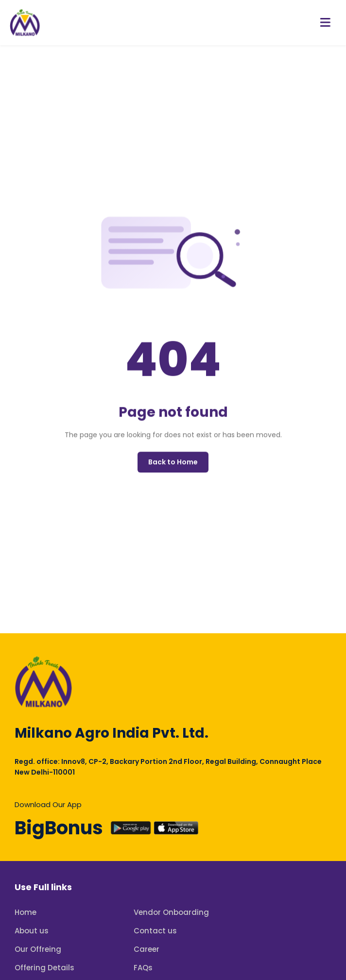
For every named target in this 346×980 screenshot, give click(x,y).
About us (32, 931)
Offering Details (44, 968)
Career (147, 949)
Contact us (155, 931)
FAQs (143, 968)
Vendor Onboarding (171, 912)
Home (26, 912)
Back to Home (173, 463)
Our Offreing (38, 949)
